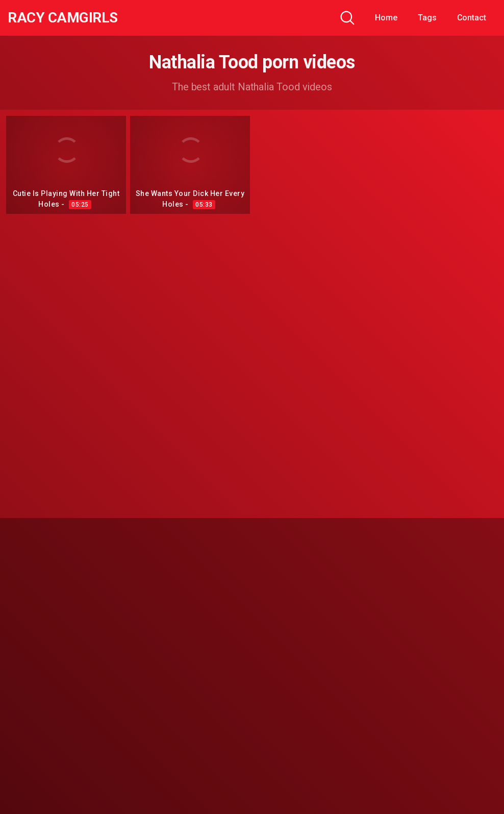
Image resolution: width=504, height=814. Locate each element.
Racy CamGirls (63, 18)
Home (386, 18)
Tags (427, 18)
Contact (472, 18)
